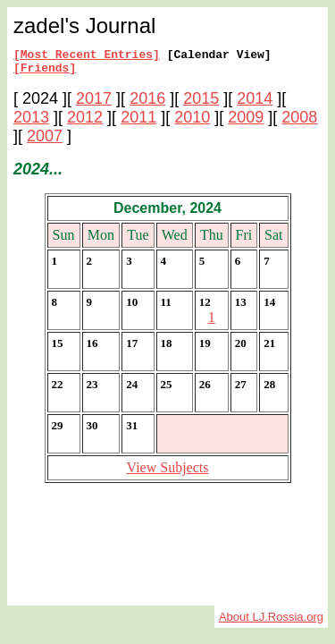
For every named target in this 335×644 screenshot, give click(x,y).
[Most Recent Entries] (87, 56)
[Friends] (45, 72)
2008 (299, 123)
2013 (31, 123)
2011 (138, 123)
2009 (246, 123)
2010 (192, 123)
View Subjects (168, 473)
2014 (255, 104)
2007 (45, 141)
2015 (201, 104)
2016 (147, 104)
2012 (85, 123)
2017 (94, 104)
